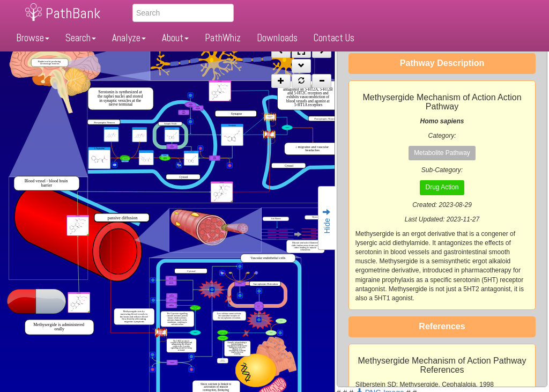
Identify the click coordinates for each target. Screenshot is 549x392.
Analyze (129, 38)
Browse (33, 38)
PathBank (73, 13)
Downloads (277, 38)
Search (81, 38)
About (175, 38)
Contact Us (334, 38)
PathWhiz (223, 38)
